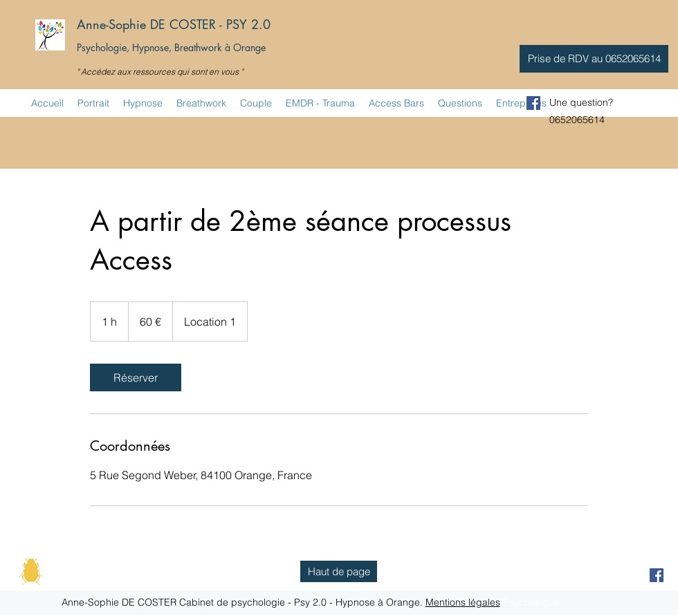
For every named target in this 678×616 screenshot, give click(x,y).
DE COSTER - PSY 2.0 (210, 24)
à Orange (245, 47)
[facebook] (533, 103)
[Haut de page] (339, 571)
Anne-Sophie (111, 24)
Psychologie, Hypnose (123, 47)
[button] (594, 59)
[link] (136, 377)
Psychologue (313, 58)
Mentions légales (463, 602)
